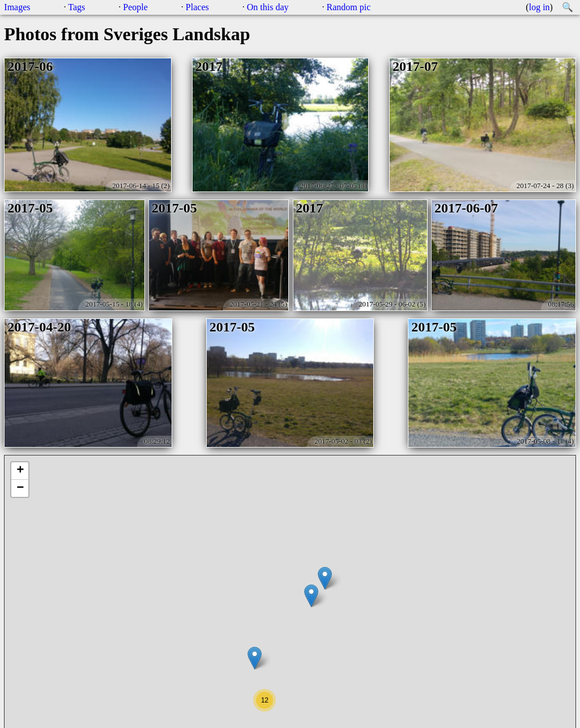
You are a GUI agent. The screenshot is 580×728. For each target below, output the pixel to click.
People (135, 7)
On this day (268, 7)
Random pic (349, 7)
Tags (76, 7)
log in (540, 7)
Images (17, 7)
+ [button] (20, 471)
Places (197, 7)
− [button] (20, 488)
